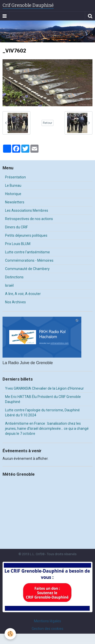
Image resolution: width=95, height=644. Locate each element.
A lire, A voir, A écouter (23, 294)
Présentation (15, 177)
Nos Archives (15, 302)
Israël (9, 285)
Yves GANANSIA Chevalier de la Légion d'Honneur (44, 388)
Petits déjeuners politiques (26, 235)
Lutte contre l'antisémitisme (27, 252)
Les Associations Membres (27, 210)
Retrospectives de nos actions (29, 219)
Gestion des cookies (48, 629)
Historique (13, 194)
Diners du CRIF (16, 227)
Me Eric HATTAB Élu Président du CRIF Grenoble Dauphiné (43, 399)
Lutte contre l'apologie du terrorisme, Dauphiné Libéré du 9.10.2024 (42, 413)
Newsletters (15, 202)
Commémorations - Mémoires (29, 260)
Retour (48, 123)
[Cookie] (10, 634)
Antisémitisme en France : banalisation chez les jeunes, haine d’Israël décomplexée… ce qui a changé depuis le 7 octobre (47, 428)
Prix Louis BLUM (18, 244)
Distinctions (14, 277)
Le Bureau (13, 185)
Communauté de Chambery (27, 269)
